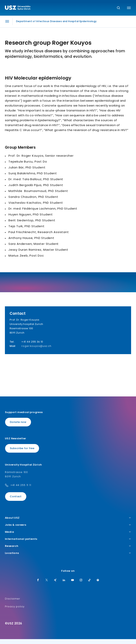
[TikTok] (89, 580)
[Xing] (55, 580)
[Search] (118, 8)
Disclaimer (13, 599)
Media (68, 532)
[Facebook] (38, 580)
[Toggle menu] (129, 8)
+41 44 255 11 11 (21, 485)
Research (68, 546)
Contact (16, 496)
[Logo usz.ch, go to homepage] (18, 8)
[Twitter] (47, 580)
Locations (68, 553)
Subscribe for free (22, 448)
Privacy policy (15, 606)
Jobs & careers (68, 525)
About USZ (68, 518)
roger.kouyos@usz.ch (36, 346)
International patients (68, 539)
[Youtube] (73, 580)
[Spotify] (98, 580)
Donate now (18, 422)
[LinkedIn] (64, 580)
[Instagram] (81, 580)
